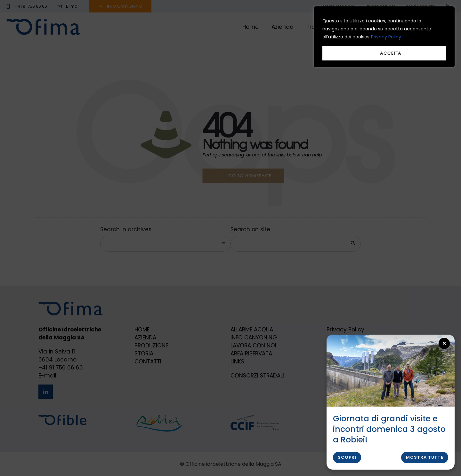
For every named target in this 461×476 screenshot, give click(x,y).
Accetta (391, 53)
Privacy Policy (386, 37)
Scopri (347, 457)
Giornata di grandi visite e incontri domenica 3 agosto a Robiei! (389, 429)
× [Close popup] (445, 343)
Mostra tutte (425, 457)
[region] (384, 37)
